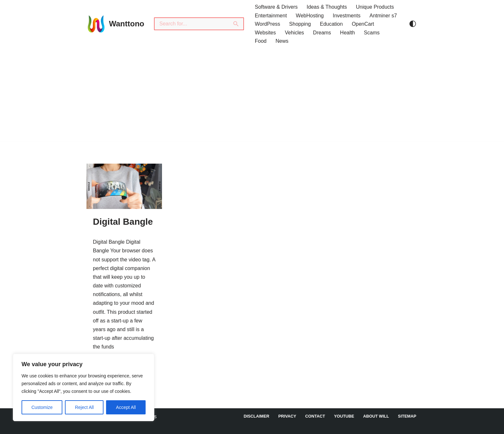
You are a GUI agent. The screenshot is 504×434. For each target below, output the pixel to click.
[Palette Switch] (413, 24)
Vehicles (294, 33)
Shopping (300, 24)
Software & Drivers (276, 7)
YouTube (344, 416)
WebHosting (310, 16)
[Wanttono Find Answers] (115, 24)
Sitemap (407, 416)
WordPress (268, 24)
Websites (265, 33)
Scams (372, 33)
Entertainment (271, 16)
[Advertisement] (252, 96)
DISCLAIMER (256, 416)
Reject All (84, 407)
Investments (346, 16)
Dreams (322, 33)
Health (347, 33)
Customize (42, 407)
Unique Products (375, 7)
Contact (315, 416)
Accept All (126, 407)
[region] (84, 387)
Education (331, 24)
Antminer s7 (383, 16)
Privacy (287, 416)
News (282, 41)
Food (261, 41)
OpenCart (363, 24)
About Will (376, 416)
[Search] (191, 24)
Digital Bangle (123, 222)
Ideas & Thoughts (327, 7)
